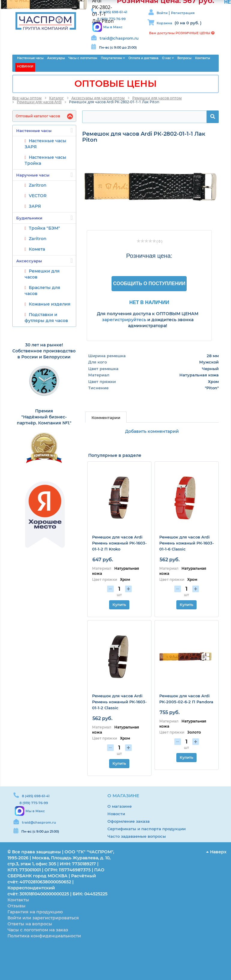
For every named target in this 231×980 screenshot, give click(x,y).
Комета (37, 249)
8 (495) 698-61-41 (36, 796)
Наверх (216, 852)
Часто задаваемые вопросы (137, 836)
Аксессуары (45, 261)
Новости (116, 814)
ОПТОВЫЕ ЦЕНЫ (115, 84)
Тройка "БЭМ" (44, 228)
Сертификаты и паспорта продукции (147, 829)
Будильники (45, 218)
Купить (119, 605)
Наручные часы (45, 175)
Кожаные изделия (50, 304)
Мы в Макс (113, 27)
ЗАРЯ (35, 206)
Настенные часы (45, 130)
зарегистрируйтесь (124, 320)
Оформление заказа (129, 821)
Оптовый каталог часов (38, 116)
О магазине (120, 806)
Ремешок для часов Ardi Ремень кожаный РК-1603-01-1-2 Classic (119, 702)
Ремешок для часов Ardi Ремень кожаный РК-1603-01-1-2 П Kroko (119, 543)
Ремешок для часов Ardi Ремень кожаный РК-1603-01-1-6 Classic (187, 543)
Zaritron (38, 185)
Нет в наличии (149, 302)
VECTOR (38, 196)
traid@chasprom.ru (119, 38)
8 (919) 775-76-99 (34, 803)
